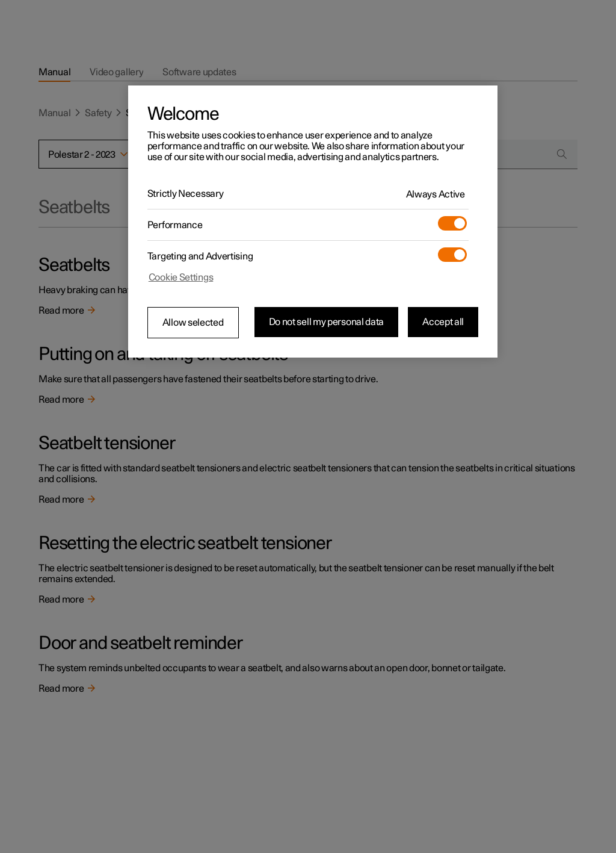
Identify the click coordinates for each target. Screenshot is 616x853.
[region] (313, 222)
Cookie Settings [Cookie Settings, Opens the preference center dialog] (181, 278)
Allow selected (193, 323)
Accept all (443, 322)
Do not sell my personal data (327, 322)
